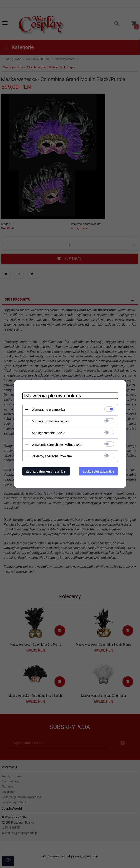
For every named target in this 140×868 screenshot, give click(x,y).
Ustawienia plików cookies (52, 395)
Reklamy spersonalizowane (52, 456)
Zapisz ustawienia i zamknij (46, 471)
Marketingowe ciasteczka (51, 421)
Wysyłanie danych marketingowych (57, 444)
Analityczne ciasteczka (49, 433)
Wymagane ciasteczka (48, 410)
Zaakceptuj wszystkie (98, 471)
